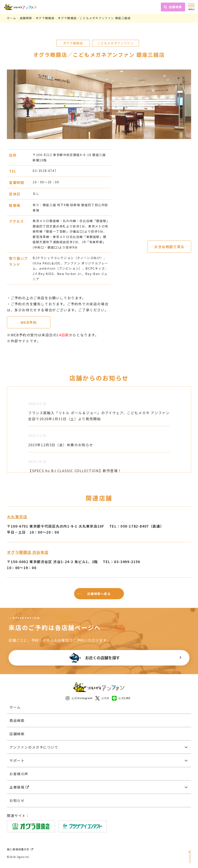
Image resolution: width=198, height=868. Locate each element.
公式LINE (121, 698)
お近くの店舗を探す (94, 658)
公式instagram (79, 698)
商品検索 (17, 720)
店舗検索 (173, 7)
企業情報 (19, 787)
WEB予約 (29, 322)
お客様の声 (19, 774)
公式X (102, 698)
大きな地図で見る (169, 247)
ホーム (12, 18)
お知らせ (17, 800)
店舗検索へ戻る (99, 594)
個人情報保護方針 (20, 849)
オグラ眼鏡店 (45, 18)
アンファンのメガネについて (34, 747)
